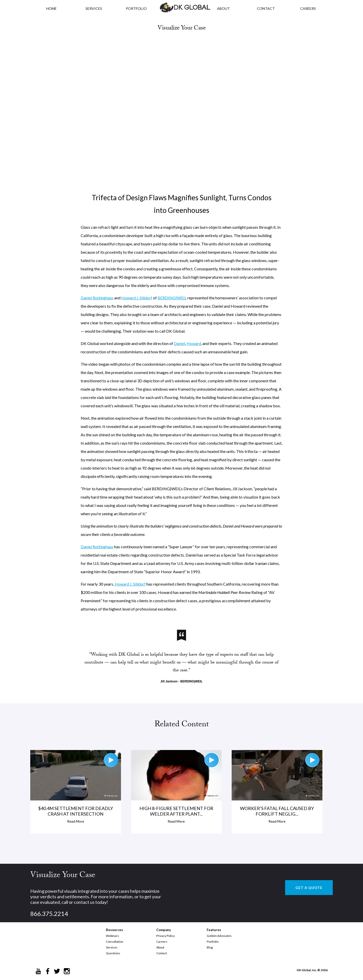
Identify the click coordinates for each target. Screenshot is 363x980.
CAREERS (308, 8)
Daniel (179, 343)
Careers (162, 942)
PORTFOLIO (136, 8)
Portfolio (213, 942)
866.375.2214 (49, 914)
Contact (162, 953)
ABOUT (223, 8)
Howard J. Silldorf (137, 298)
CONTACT (266, 8)
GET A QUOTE (309, 888)
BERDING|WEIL (172, 298)
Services (94, 8)
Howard (194, 343)
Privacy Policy (165, 936)
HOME (51, 8)
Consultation (115, 942)
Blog (210, 947)
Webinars (112, 936)
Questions (113, 953)
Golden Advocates (219, 936)
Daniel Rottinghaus (97, 298)
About (160, 947)
